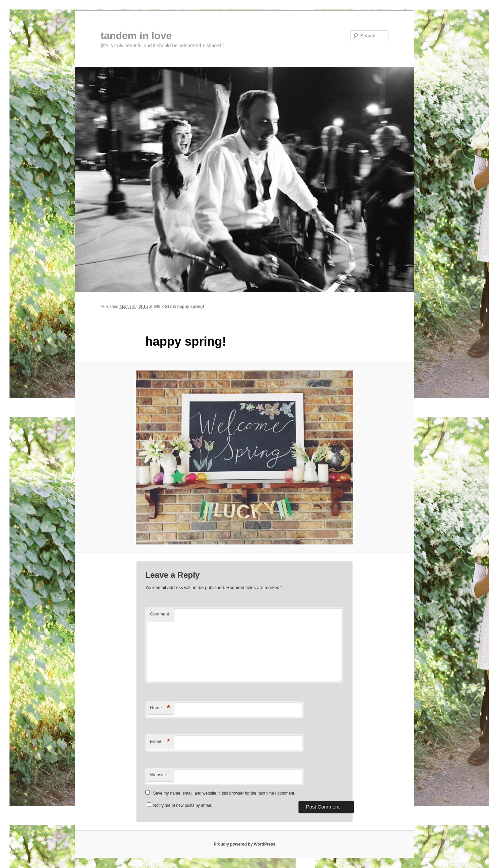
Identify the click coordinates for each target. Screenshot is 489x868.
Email (160, 742)
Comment (160, 614)
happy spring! (191, 307)
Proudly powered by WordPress (244, 844)
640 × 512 (163, 307)
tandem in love (136, 36)
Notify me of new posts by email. (183, 805)
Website (158, 775)
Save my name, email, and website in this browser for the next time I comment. (224, 793)
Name (160, 708)
